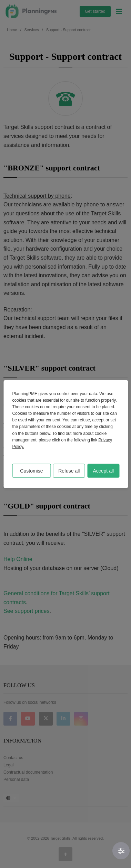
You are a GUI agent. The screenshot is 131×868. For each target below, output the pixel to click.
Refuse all (69, 471)
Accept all (103, 471)
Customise (31, 471)
